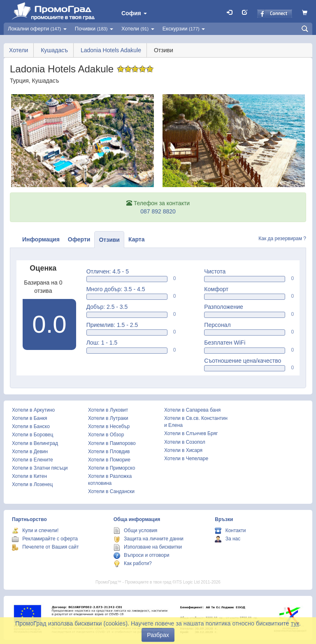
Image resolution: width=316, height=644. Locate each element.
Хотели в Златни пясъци (40, 468)
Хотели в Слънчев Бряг (191, 433)
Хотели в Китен (29, 476)
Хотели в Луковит (108, 410)
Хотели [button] (138, 29)
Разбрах (158, 635)
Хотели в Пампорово (112, 443)
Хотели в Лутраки (108, 418)
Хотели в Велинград (35, 443)
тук (295, 623)
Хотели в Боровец (33, 435)
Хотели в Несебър (109, 426)
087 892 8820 (158, 211)
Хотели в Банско (31, 426)
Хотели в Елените (33, 460)
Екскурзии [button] (184, 29)
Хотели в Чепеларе (186, 459)
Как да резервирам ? (282, 239)
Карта (137, 239)
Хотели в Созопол (185, 442)
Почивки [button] (94, 29)
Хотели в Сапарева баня (192, 410)
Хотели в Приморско (112, 468)
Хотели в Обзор (106, 435)
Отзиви (109, 240)
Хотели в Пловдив (109, 452)
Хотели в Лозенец (32, 484)
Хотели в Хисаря (183, 450)
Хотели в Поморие (109, 460)
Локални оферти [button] (37, 29)
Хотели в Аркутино (33, 410)
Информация (41, 239)
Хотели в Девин (30, 452)
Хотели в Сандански (111, 491)
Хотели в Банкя (30, 418)
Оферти (79, 239)
